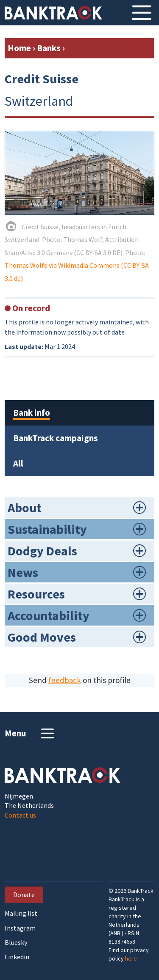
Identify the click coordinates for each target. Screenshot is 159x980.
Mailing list (21, 913)
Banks (49, 48)
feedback (65, 680)
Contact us (20, 815)
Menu (30, 733)
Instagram (20, 928)
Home (19, 48)
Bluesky (16, 943)
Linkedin (17, 957)
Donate (24, 895)
